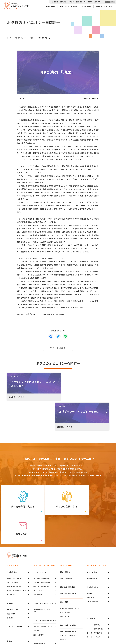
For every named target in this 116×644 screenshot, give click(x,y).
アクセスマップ (62, 628)
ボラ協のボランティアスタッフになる (43, 553)
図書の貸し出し (65, 559)
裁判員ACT (64, 582)
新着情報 (55, 2)
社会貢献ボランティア (94, 599)
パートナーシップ (93, 603)
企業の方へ (98, 2)
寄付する (90, 536)
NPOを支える (92, 515)
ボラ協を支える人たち (14, 529)
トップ (9, 38)
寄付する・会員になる (104, 6)
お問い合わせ (12, 590)
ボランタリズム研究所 (67, 578)
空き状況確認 (38, 597)
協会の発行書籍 (65, 555)
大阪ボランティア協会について (17, 521)
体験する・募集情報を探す (42, 529)
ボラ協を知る (51, 6)
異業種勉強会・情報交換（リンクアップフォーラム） (97, 612)
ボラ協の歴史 (11, 537)
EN (112, 2)
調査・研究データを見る (68, 574)
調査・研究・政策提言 (68, 568)
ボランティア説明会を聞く (42, 525)
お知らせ (10, 584)
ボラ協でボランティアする (43, 546)
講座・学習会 (65, 515)
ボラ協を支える (93, 530)
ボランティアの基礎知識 (41, 521)
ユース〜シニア (38, 533)
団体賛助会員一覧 (93, 544)
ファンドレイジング (93, 580)
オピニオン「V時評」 (15, 569)
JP (108, 2)
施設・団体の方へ (39, 577)
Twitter (102, 625)
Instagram (102, 635)
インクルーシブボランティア (43, 615)
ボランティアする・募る (69, 6)
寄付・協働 (90, 607)
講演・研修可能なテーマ (68, 536)
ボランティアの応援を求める (44, 563)
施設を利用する (39, 586)
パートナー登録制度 (93, 567)
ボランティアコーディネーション (44, 607)
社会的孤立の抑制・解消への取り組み (70, 598)
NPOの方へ (88, 2)
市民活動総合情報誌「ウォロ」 (70, 551)
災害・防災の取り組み (68, 591)
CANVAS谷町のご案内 (41, 592)
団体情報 (10, 546)
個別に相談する (38, 537)
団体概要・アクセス (13, 552)
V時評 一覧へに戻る (58, 348)
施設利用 (79, 2)
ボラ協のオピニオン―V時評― (25, 38)
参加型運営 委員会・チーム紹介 (17, 533)
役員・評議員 (11, 556)
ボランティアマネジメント (95, 576)
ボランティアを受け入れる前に (43, 569)
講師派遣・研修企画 (67, 2)
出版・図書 (64, 545)
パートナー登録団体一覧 (95, 571)
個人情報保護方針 (13, 597)
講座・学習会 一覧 (66, 521)
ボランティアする (40, 515)
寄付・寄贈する (92, 521)
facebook (102, 630)
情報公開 (10, 560)
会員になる (90, 540)
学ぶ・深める (87, 6)
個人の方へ (37, 573)
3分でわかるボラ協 (13, 525)
